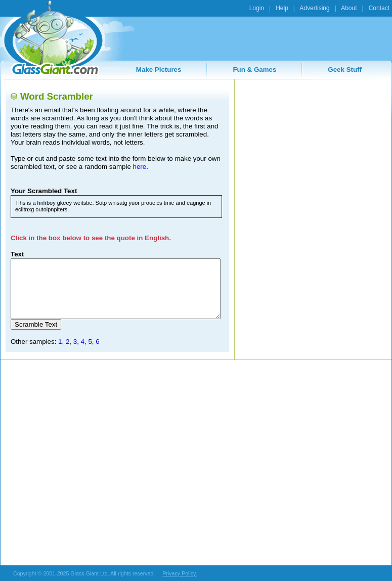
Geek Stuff (345, 70)
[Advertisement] (313, 148)
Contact (379, 8)
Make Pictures (159, 70)
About (349, 8)
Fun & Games (254, 70)
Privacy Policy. (180, 573)
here (140, 167)
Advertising (314, 8)
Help (282, 8)
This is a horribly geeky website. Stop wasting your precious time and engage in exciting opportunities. (116, 289)
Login (257, 8)
